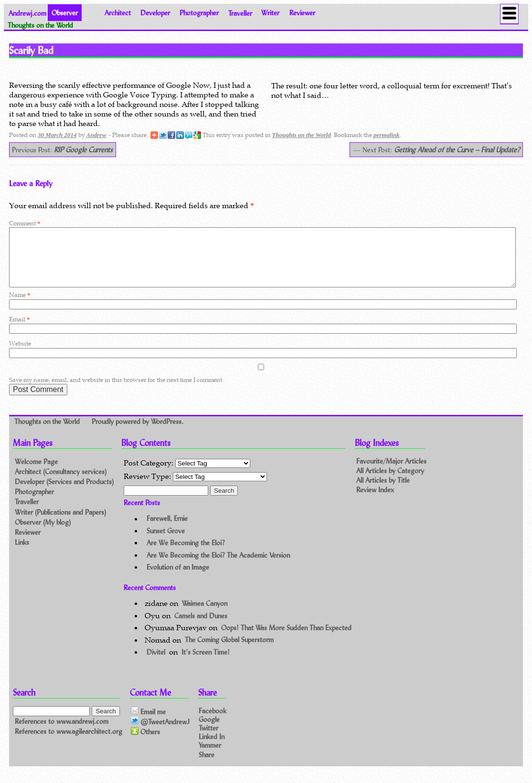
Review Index (375, 501)
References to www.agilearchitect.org (69, 743)
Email (19, 331)
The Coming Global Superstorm (229, 651)
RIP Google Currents (83, 150)
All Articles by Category (390, 482)
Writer (270, 13)
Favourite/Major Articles (391, 472)
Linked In (212, 748)
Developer (155, 13)
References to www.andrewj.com (62, 733)
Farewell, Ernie (167, 530)
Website (20, 355)
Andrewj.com (27, 13)
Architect (118, 13)
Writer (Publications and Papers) (60, 524)
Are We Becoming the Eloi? (186, 554)
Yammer (210, 757)
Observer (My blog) (43, 534)
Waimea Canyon (205, 615)
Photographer (199, 13)
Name (20, 306)
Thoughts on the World (302, 135)
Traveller (240, 13)
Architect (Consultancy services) (61, 483)
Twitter (208, 739)
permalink (387, 135)
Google (209, 730)
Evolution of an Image (178, 578)
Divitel (156, 663)
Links (22, 554)
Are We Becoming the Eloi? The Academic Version (218, 566)
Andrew (96, 135)
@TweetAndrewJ (160, 733)
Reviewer (302, 13)
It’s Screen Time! (206, 663)
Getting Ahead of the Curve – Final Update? (457, 150)
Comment (25, 223)
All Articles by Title (383, 492)
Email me (148, 723)
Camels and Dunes (201, 627)
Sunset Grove (166, 542)
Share (207, 766)
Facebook (213, 722)
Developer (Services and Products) (64, 493)
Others (145, 743)
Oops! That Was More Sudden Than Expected (286, 639)
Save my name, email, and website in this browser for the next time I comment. (116, 391)
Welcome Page (36, 473)
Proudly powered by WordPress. (138, 433)
